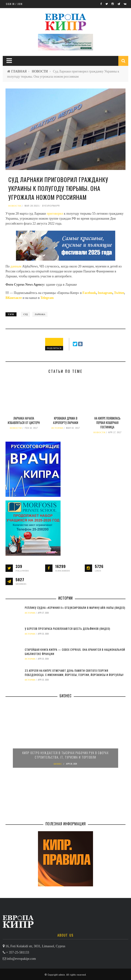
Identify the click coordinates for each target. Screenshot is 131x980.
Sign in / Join (14, 4)
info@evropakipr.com (21, 959)
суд (25, 314)
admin (62, 975)
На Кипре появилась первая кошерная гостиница (107, 423)
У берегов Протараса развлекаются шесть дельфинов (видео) (67, 629)
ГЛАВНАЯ (19, 71)
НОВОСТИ (40, 71)
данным (16, 266)
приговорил (55, 214)
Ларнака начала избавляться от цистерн (24, 420)
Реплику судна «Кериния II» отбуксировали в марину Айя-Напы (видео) (75, 608)
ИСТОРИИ (57, 428)
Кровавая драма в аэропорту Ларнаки (66, 420)
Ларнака (40, 314)
